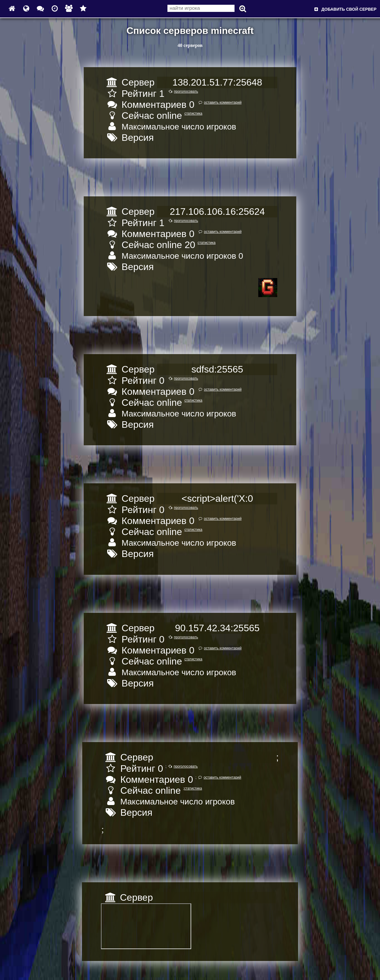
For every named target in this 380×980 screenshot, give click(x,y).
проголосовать (182, 91)
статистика (193, 113)
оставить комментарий (219, 102)
